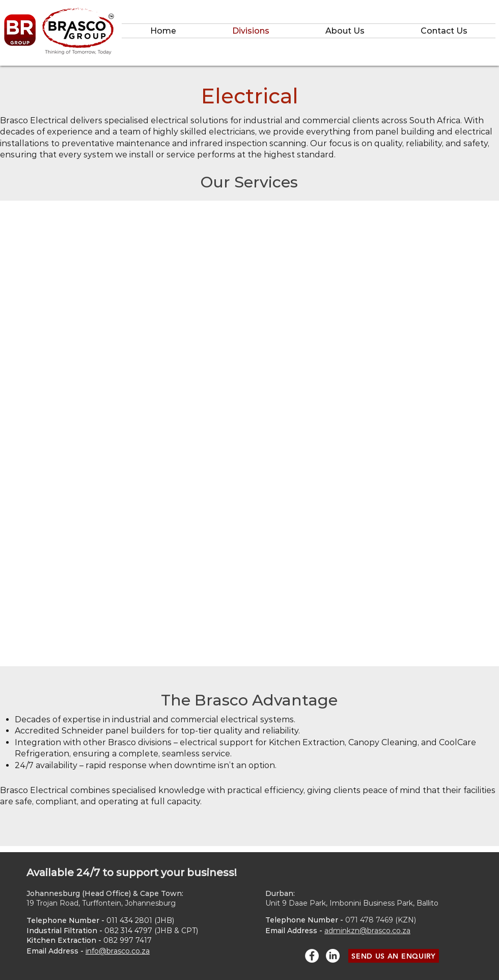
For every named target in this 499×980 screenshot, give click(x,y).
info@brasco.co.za (118, 951)
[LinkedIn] (333, 956)
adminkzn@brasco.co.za (367, 931)
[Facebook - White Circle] (312, 956)
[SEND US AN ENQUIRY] (394, 956)
